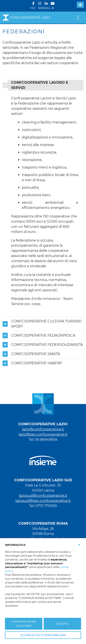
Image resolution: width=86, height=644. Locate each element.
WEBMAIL (46, 8)
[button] (79, 545)
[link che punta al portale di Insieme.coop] (43, 458)
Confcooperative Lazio (26, 18)
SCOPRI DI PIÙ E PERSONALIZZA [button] (43, 635)
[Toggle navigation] (78, 18)
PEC (33, 8)
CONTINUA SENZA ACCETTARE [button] (24, 624)
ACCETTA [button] (62, 624)
